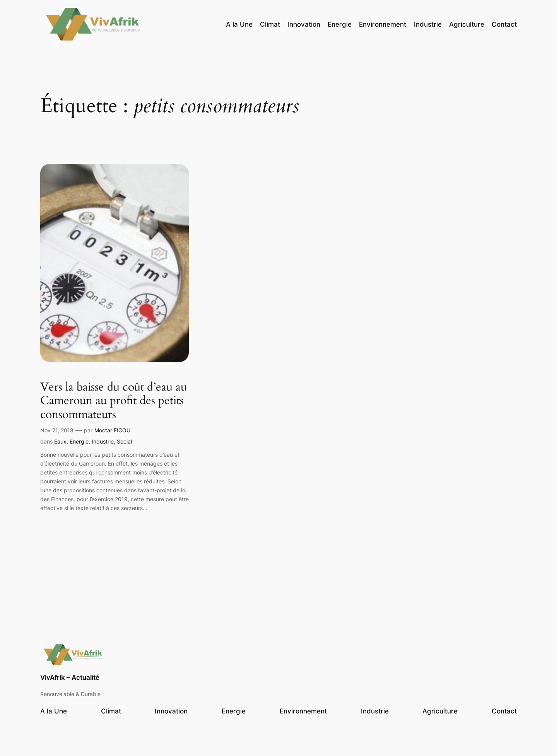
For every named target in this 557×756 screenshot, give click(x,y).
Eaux (60, 441)
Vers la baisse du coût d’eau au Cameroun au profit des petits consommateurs (114, 401)
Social (124, 441)
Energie (79, 441)
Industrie (103, 441)
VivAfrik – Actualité (70, 677)
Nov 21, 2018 (57, 430)
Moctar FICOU (112, 430)
